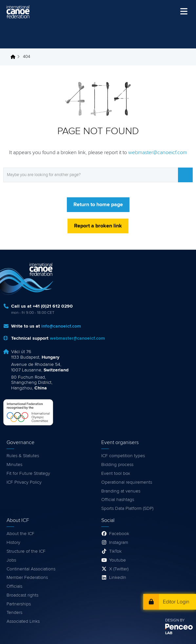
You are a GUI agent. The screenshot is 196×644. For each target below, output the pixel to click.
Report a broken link (98, 226)
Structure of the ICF (26, 551)
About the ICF (20, 534)
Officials (14, 586)
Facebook (119, 534)
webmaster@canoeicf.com (158, 152)
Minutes (14, 465)
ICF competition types (123, 456)
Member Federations (27, 578)
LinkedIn (118, 578)
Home (15, 57)
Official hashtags (118, 500)
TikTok (115, 551)
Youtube (118, 560)
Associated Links (23, 621)
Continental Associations (31, 569)
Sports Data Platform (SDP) (127, 509)
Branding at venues (121, 491)
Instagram (119, 543)
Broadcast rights (22, 595)
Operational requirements (127, 482)
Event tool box (116, 474)
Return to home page (98, 205)
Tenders (14, 613)
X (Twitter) (119, 569)
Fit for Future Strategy (28, 474)
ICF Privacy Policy (24, 482)
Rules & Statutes (23, 456)
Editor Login (176, 602)
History (13, 543)
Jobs (11, 560)
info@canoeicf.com (61, 326)
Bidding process (117, 465)
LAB (169, 633)
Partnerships (19, 604)
